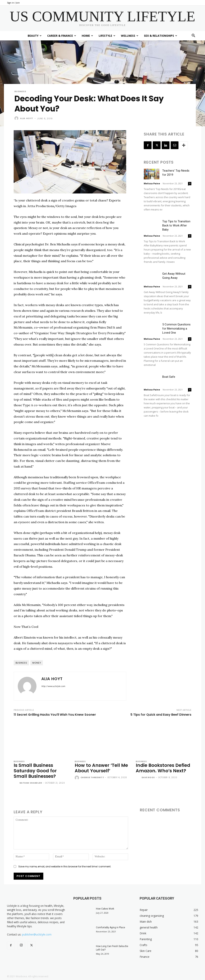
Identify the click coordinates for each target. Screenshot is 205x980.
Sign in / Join (13, 3)
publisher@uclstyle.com (37, 934)
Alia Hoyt (27, 118)
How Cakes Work (105, 909)
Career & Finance (62, 36)
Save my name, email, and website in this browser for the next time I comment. (65, 866)
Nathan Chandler (31, 783)
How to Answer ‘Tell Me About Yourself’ (101, 768)
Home (87, 36)
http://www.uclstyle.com (53, 686)
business (21, 663)
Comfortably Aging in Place (110, 927)
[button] (193, 36)
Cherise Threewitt (92, 777)
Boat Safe (169, 377)
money (37, 663)
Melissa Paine (152, 183)
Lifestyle (107, 36)
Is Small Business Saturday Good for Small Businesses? (35, 771)
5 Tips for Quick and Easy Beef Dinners (161, 715)
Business (20, 91)
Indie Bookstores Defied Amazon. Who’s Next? (163, 768)
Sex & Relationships (161, 36)
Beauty (35, 36)
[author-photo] (16, 783)
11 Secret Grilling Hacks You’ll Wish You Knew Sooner (55, 715)
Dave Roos (148, 777)
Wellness (130, 36)
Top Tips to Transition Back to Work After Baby (176, 225)
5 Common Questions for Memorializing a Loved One (176, 329)
